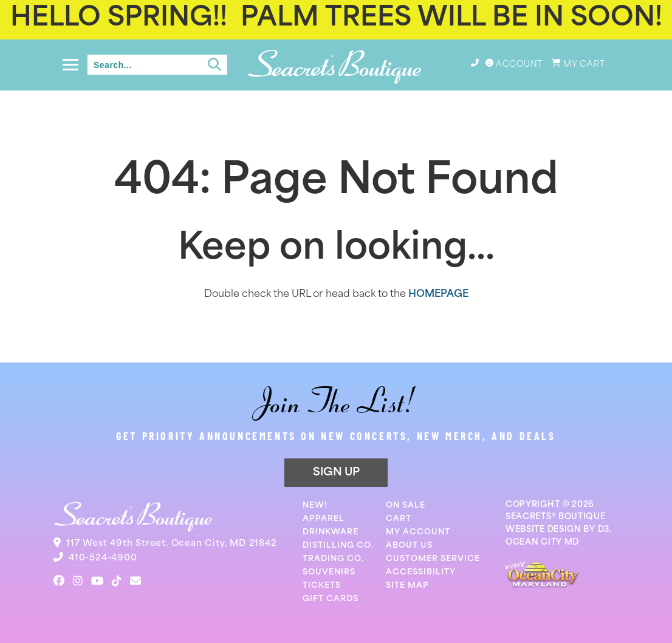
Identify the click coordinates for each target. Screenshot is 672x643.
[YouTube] (97, 581)
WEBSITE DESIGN (543, 530)
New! (315, 505)
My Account (418, 532)
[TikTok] (117, 581)
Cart (399, 519)
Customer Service (433, 559)
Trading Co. (333, 559)
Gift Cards (331, 599)
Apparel (324, 519)
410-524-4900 (103, 558)
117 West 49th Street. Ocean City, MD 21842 (172, 544)
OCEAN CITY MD (542, 543)
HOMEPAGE (438, 294)
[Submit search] (214, 65)
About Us (409, 546)
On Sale (406, 505)
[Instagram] (78, 581)
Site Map (407, 586)
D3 (604, 530)
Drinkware (331, 532)
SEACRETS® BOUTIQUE (556, 517)
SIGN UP (336, 473)
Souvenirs (329, 572)
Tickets (322, 586)
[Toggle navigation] (70, 65)
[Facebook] (59, 581)
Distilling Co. (338, 546)
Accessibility (421, 572)
